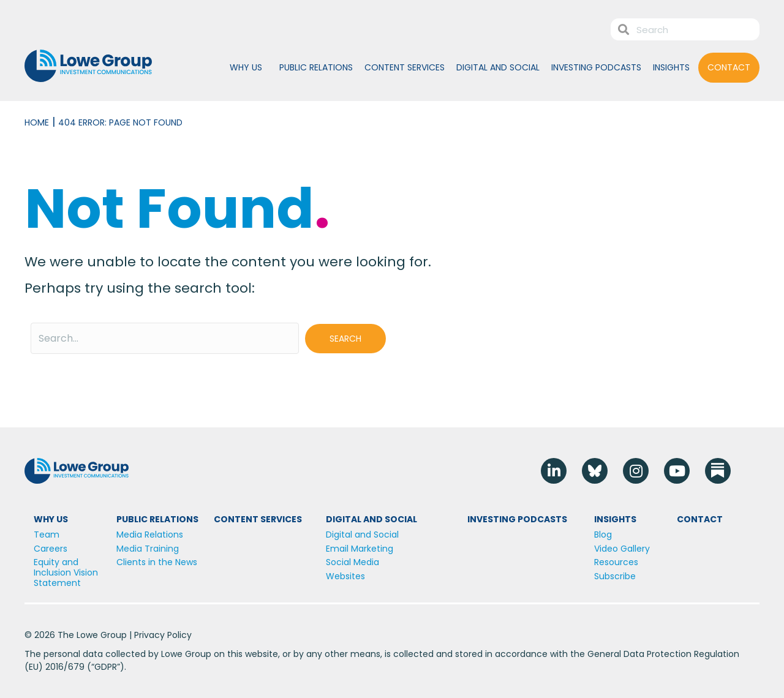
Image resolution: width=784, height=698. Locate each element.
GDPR (106, 667)
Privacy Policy (163, 635)
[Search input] (165, 338)
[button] (345, 339)
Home (37, 122)
